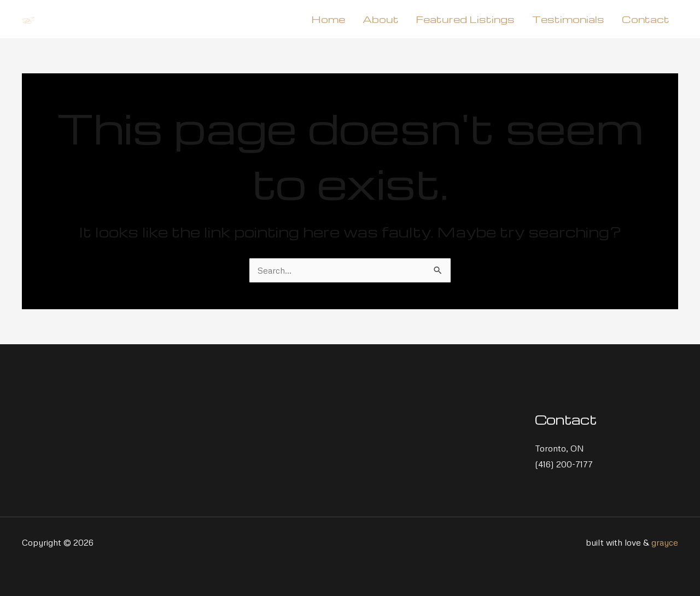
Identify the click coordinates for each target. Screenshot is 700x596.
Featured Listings (465, 19)
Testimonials (568, 19)
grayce (665, 542)
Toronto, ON (559, 448)
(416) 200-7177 (564, 464)
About (381, 19)
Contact (646, 19)
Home (328, 19)
